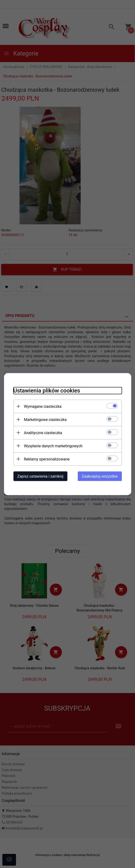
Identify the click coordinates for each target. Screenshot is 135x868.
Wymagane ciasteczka (43, 406)
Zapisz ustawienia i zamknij (40, 476)
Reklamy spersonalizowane (47, 459)
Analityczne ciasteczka (43, 433)
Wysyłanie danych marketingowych (53, 446)
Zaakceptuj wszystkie (100, 476)
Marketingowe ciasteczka (45, 419)
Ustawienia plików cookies (47, 390)
